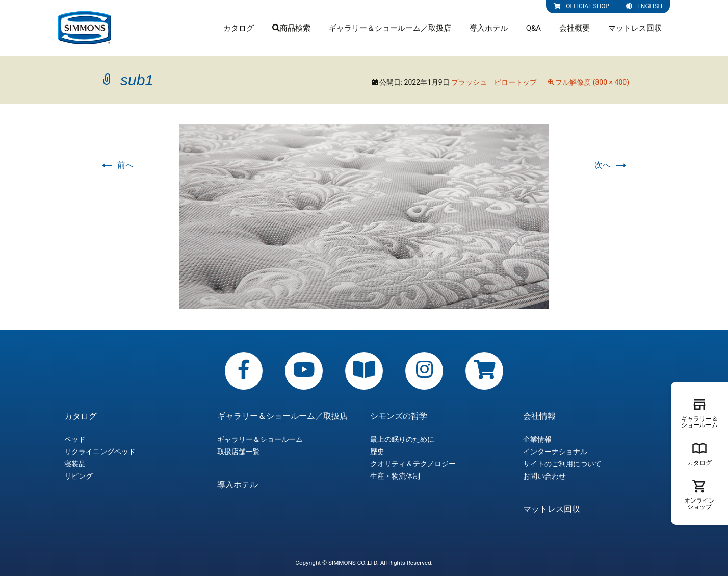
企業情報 (537, 439)
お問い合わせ (544, 476)
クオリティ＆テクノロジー (413, 464)
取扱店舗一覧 (239, 452)
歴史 (377, 452)
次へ (612, 165)
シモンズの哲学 (399, 416)
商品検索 (291, 28)
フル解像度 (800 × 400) (592, 82)
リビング (79, 476)
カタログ (239, 28)
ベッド (75, 439)
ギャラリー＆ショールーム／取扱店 (390, 28)
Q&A (534, 28)
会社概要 (575, 28)
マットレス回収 (635, 28)
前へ (116, 165)
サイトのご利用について (562, 464)
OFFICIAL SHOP (581, 6)
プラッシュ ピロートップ (494, 82)
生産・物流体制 (395, 476)
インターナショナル (555, 452)
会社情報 (539, 416)
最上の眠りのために (402, 439)
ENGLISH (644, 6)
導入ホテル (489, 28)
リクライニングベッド (100, 452)
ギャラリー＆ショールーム (260, 439)
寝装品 (75, 464)
